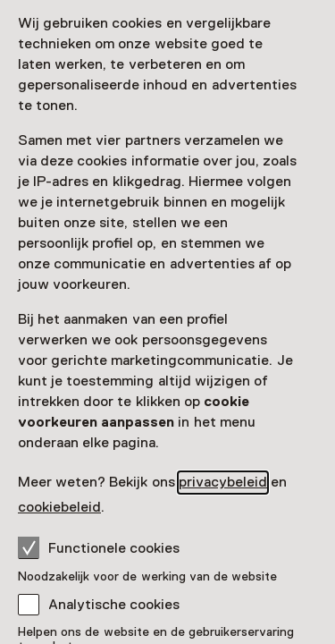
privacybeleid (223, 482)
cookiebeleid (59, 507)
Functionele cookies (99, 547)
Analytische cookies (114, 605)
